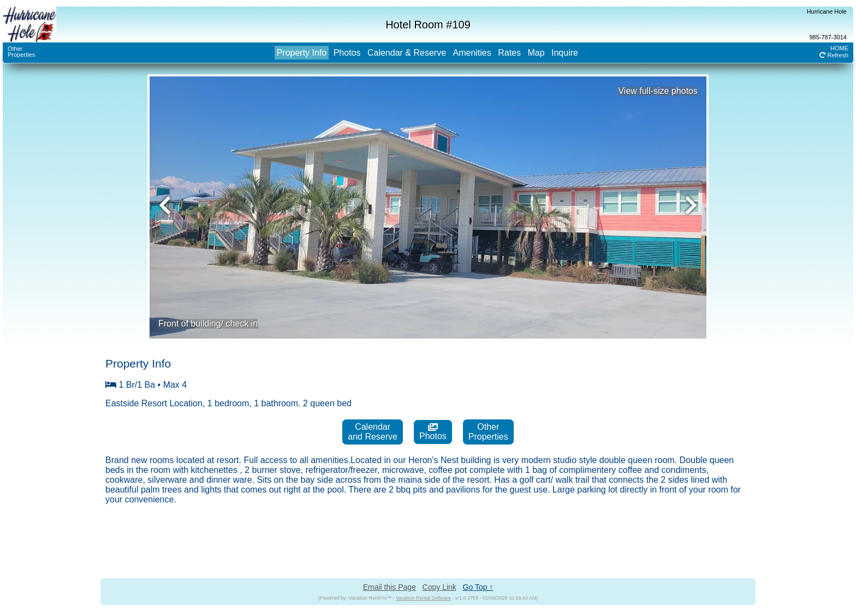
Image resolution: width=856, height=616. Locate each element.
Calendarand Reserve (373, 432)
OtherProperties (21, 52)
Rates (509, 53)
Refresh (834, 55)
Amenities (472, 53)
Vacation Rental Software (423, 598)
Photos (347, 53)
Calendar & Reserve (407, 53)
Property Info (302, 53)
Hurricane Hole (827, 11)
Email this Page (390, 587)
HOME (839, 48)
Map (536, 53)
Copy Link (439, 587)
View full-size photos (658, 91)
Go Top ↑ (478, 587)
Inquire (565, 53)
